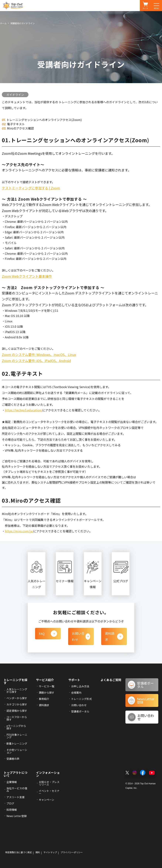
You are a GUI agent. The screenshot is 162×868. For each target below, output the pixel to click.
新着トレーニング (17, 743)
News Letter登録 (17, 816)
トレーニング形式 (81, 699)
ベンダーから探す (17, 698)
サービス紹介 (45, 680)
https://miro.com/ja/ (19, 531)
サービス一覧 (47, 686)
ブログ (10, 803)
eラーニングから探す (16, 727)
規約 (38, 852)
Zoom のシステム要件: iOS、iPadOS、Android (36, 361)
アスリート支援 (16, 797)
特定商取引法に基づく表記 (18, 852)
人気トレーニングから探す (17, 690)
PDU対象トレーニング (17, 736)
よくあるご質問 (111, 680)
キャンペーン (46, 799)
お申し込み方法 (80, 686)
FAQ (48, 634)
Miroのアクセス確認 (20, 128)
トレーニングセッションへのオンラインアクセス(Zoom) (44, 120)
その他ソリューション (17, 751)
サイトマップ (50, 852)
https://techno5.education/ (24, 410)
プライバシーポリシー (72, 852)
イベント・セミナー (49, 792)
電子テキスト (16, 124)
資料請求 (114, 634)
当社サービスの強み (17, 789)
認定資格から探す (17, 710)
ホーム (3, 23)
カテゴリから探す (17, 704)
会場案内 (76, 692)
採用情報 (12, 809)
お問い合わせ (81, 636)
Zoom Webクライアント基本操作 (27, 276)
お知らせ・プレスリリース (49, 783)
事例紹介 (44, 699)
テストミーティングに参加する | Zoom (31, 188)
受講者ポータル (80, 711)
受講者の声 (13, 758)
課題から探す (47, 692)
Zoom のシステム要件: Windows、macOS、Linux (39, 354)
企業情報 (12, 782)
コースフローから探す (17, 718)
